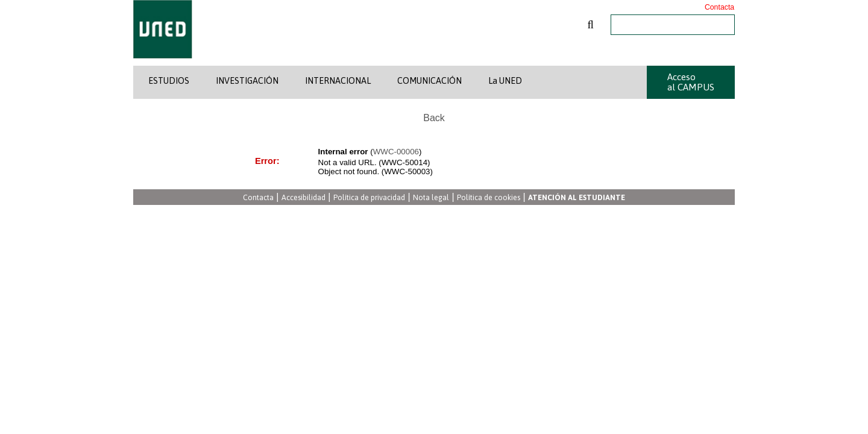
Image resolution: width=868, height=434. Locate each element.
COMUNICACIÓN (429, 81)
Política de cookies (489, 198)
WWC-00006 (396, 152)
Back (434, 118)
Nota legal (431, 198)
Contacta (719, 7)
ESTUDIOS (169, 81)
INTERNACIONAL (338, 81)
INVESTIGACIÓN (247, 81)
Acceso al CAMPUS (691, 82)
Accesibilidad (303, 198)
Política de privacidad (369, 198)
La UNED (505, 81)
